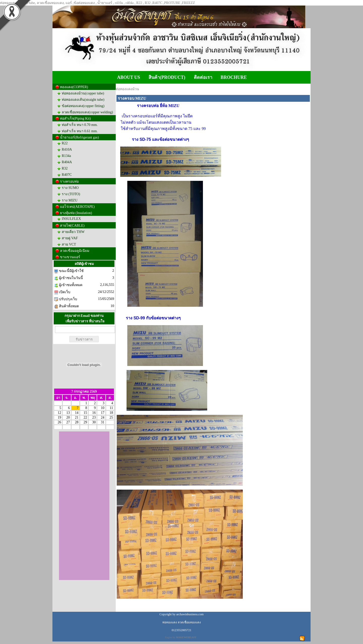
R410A (67, 149)
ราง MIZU (70, 200)
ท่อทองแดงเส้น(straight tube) (83, 100)
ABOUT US (128, 77)
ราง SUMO (70, 188)
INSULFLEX (71, 219)
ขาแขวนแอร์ (70, 257)
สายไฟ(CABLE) (72, 226)
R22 (65, 143)
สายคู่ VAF (70, 238)
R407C (67, 175)
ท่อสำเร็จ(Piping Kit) (75, 118)
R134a (66, 156)
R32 (65, 168)
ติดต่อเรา (203, 77)
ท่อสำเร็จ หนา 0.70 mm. (80, 125)
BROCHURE (234, 77)
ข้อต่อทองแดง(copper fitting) (83, 106)
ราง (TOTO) (71, 194)
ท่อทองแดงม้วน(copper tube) (83, 93)
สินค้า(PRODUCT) (167, 77)
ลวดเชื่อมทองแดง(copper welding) (87, 112)
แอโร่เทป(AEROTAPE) (77, 207)
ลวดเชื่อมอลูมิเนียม (75, 251)
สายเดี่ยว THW (73, 232)
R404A (67, 162)
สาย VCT (69, 244)
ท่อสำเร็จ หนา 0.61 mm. (80, 131)
